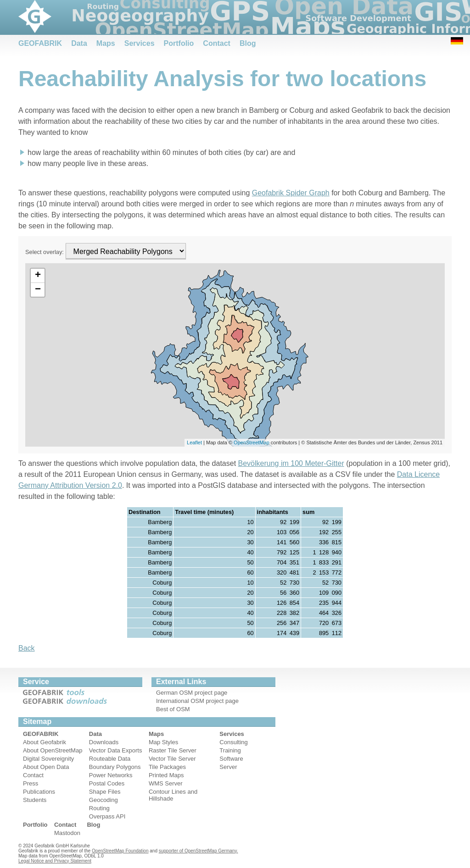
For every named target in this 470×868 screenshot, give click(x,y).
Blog (248, 43)
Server (228, 767)
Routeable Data (110, 759)
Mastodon (67, 833)
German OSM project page (192, 693)
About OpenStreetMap (53, 750)
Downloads (104, 742)
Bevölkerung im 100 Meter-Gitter (291, 463)
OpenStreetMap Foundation (120, 851)
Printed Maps (166, 775)
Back (27, 648)
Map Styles (163, 742)
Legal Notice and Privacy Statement (55, 861)
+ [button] (38, 276)
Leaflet (194, 442)
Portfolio (179, 43)
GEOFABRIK (40, 43)
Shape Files (105, 792)
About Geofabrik (45, 742)
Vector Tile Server (172, 759)
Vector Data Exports (116, 750)
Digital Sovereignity (48, 759)
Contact (217, 43)
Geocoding (104, 800)
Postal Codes (107, 783)
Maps (106, 43)
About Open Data (46, 767)
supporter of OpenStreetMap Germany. (199, 851)
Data (79, 43)
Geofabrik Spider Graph (291, 193)
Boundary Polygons (115, 767)
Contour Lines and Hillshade (173, 795)
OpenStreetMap (252, 442)
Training (230, 750)
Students (35, 800)
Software (231, 759)
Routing (99, 808)
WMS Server (166, 783)
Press (31, 783)
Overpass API (107, 816)
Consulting (233, 742)
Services (140, 43)
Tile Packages (167, 767)
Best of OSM (173, 709)
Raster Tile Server (173, 750)
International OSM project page (197, 701)
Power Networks (111, 775)
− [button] (38, 290)
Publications (39, 792)
